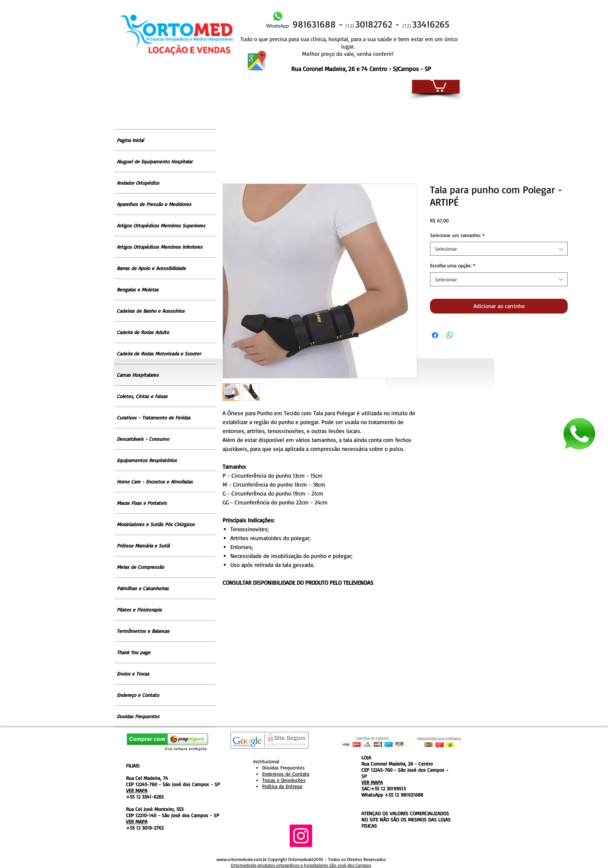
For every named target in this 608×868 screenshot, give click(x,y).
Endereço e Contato (138, 695)
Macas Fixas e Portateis (142, 503)
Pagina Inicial (130, 140)
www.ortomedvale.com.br (242, 859)
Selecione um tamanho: (457, 235)
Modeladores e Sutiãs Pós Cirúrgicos (156, 524)
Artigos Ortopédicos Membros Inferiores (160, 247)
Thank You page (134, 652)
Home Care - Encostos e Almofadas (155, 482)
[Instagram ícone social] (301, 836)
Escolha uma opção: (453, 265)
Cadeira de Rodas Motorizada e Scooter (159, 353)
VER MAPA (137, 790)
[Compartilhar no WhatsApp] (450, 335)
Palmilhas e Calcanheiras (143, 588)
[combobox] (499, 249)
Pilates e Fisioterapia (139, 610)
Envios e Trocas (133, 674)
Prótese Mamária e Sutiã (143, 546)
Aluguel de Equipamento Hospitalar (155, 161)
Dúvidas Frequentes (283, 768)
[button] (438, 85)
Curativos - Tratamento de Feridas (154, 418)
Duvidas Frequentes (138, 716)
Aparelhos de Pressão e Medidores (154, 204)
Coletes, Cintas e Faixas (142, 396)
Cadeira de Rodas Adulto (143, 332)
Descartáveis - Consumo (143, 439)
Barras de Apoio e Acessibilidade (151, 268)
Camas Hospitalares (138, 375)
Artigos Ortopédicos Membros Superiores (161, 225)
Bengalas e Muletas (138, 289)
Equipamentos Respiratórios (147, 460)
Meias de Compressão (140, 567)
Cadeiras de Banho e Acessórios (151, 311)
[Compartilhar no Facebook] (435, 335)
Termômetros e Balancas (143, 631)
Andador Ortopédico (138, 183)
